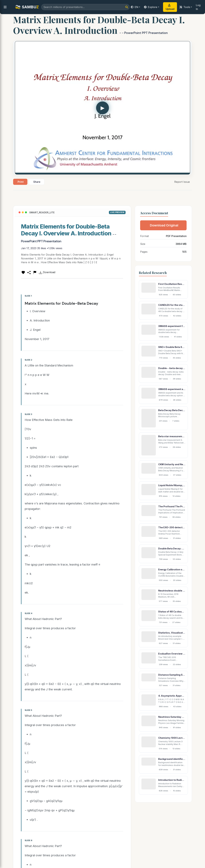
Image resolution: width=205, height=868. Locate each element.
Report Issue (182, 182)
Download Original (164, 225)
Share (37, 182)
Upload (170, 7)
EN (135, 7)
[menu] (5, 7)
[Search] (127, 7)
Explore (151, 7)
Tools (185, 7)
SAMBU (27, 7)
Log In (198, 7)
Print (21, 182)
